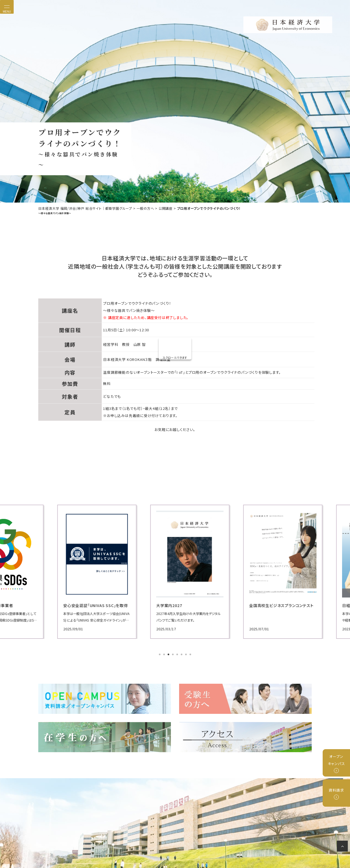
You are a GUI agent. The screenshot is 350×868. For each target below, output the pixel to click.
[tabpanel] (82, 572)
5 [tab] (178, 655)
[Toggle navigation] (7, 7)
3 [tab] (169, 655)
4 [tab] (173, 655)
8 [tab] (191, 655)
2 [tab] (165, 655)
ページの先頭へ (343, 847)
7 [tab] (186, 655)
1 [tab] (160, 655)
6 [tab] (182, 655)
